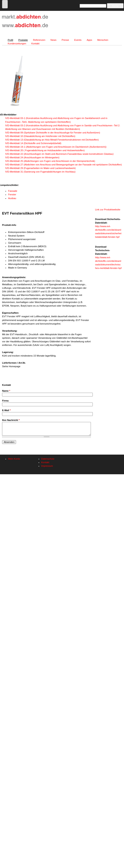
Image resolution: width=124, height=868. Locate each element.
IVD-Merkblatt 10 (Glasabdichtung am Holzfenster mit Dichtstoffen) (40, 136)
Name (6, 391)
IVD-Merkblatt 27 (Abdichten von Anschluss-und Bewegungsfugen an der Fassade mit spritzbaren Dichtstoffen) (63, 165)
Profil (10, 40)
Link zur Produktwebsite (108, 210)
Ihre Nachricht (11, 420)
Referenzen (39, 40)
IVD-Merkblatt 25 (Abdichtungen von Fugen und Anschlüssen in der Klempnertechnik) (50, 161)
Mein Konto (14, 459)
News (53, 40)
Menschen (103, 40)
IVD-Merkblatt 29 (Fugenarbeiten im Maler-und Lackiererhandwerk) (40, 168)
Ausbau (12, 198)
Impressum (47, 466)
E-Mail (6, 410)
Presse (65, 40)
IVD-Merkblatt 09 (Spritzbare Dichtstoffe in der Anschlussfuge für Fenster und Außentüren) (53, 133)
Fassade (13, 191)
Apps (89, 40)
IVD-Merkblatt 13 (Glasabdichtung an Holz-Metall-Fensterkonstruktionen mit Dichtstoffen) (52, 140)
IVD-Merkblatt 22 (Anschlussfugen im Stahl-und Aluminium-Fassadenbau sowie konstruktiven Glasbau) (59, 154)
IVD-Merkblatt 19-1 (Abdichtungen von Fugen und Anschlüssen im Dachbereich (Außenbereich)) (56, 147)
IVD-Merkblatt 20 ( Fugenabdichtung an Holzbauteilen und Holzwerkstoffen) (45, 150)
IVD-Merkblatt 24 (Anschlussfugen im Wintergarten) (32, 157)
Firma (5, 401)
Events (78, 40)
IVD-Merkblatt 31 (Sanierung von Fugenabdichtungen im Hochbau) (40, 172)
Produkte (23, 40)
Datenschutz (48, 459)
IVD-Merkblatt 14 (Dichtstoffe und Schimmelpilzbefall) (33, 143)
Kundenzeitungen (17, 43)
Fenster (12, 194)
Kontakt (36, 43)
